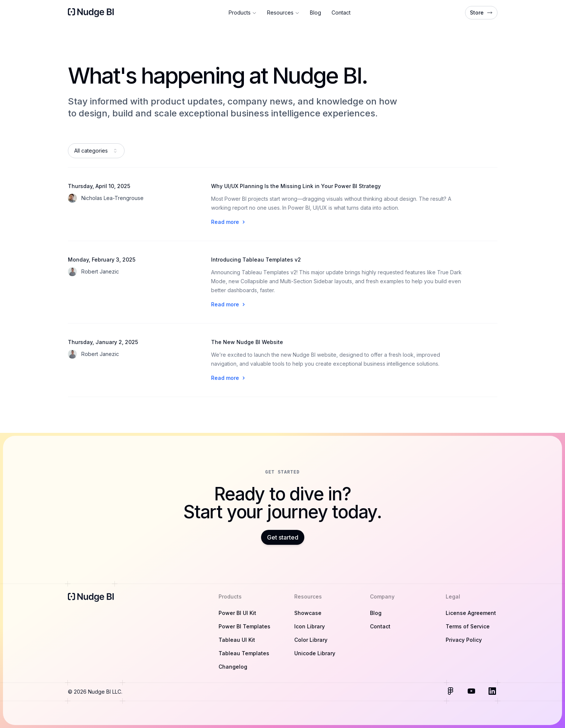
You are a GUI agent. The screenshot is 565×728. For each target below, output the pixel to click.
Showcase (308, 613)
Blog (316, 13)
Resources (283, 13)
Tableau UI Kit (237, 640)
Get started (283, 537)
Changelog (233, 667)
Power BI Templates (244, 626)
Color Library (311, 640)
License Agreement (471, 613)
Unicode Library (315, 653)
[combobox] (96, 151)
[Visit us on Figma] (451, 692)
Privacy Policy (464, 640)
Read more (229, 222)
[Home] (91, 13)
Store (481, 13)
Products (243, 13)
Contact (341, 13)
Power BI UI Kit (237, 613)
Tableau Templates (244, 653)
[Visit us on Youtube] (472, 692)
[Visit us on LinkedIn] (493, 692)
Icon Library (310, 626)
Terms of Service (468, 626)
